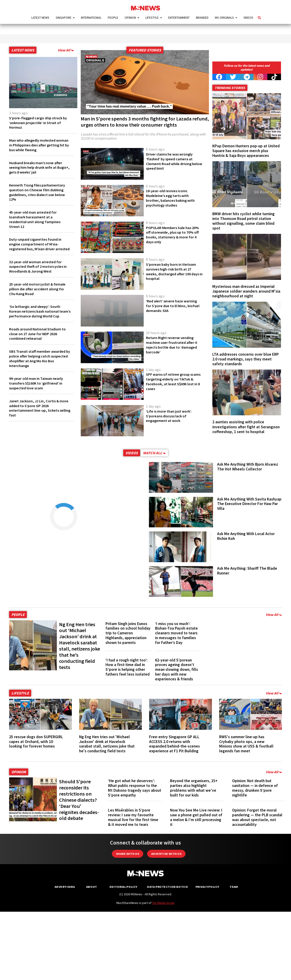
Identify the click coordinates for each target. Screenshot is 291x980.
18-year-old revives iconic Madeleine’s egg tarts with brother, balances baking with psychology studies (172, 198)
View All (66, 50)
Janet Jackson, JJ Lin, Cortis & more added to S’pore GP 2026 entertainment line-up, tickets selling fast (36, 417)
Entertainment (179, 18)
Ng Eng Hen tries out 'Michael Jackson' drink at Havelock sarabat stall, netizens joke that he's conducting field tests (107, 744)
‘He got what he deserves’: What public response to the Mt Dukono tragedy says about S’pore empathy (135, 788)
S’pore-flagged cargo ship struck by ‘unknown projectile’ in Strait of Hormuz (39, 123)
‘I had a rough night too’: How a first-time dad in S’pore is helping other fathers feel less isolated (128, 667)
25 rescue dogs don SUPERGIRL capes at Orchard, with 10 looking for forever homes (36, 742)
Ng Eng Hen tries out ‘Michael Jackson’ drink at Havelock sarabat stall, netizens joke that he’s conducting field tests (80, 646)
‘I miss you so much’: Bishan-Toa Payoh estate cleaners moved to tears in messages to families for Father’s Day (176, 633)
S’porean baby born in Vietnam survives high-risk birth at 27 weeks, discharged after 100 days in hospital (172, 271)
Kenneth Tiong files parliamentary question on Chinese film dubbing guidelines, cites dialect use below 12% (39, 192)
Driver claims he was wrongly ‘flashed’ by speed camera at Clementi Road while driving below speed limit (171, 161)
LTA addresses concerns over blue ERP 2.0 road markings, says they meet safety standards (246, 359)
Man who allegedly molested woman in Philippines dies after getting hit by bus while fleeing (36, 145)
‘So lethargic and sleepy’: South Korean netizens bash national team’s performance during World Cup (38, 318)
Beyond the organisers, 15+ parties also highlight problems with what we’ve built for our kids (194, 788)
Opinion (130, 18)
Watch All (154, 453)
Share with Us (128, 854)
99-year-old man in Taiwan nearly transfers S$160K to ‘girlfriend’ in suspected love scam (38, 393)
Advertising (65, 887)
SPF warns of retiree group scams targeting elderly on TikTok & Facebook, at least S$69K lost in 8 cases (170, 381)
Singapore (64, 18)
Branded (202, 18)
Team (234, 887)
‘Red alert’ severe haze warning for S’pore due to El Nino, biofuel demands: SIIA (174, 306)
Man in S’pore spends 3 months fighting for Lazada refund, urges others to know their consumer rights (145, 122)
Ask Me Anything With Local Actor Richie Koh (246, 536)
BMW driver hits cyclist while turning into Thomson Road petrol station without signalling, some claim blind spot (243, 221)
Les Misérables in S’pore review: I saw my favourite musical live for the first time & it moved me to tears (133, 817)
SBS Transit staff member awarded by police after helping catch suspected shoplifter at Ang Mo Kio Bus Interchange (39, 368)
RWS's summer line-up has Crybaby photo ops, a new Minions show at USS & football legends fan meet (246, 744)
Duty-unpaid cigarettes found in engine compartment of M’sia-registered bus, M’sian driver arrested (37, 246)
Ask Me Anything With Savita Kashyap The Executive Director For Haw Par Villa (249, 504)
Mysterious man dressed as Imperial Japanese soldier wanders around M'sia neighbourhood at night (246, 291)
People (113, 18)
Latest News (40, 18)
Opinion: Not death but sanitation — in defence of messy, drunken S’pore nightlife (255, 788)
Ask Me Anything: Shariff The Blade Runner (247, 571)
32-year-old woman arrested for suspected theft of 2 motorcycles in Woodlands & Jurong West (38, 271)
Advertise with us (166, 854)
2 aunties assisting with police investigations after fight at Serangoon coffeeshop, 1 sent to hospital (246, 427)
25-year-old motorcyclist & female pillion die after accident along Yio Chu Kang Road (39, 294)
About (92, 887)
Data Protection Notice (168, 887)
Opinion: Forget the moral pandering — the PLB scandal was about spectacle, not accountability (257, 817)
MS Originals (224, 18)
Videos (248, 18)
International (91, 18)
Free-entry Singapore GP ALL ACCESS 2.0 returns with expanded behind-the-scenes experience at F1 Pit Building (174, 744)
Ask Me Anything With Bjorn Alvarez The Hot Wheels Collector (248, 467)
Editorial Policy (123, 887)
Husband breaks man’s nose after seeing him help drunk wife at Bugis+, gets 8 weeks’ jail (38, 168)
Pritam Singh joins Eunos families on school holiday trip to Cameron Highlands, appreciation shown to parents (128, 633)
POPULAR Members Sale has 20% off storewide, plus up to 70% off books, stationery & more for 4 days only (172, 235)
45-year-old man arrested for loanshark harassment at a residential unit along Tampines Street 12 (36, 219)
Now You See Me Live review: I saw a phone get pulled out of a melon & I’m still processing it (196, 817)
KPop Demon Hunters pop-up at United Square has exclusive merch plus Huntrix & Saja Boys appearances (246, 151)
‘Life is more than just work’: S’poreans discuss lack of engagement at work (170, 416)
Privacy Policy (207, 887)
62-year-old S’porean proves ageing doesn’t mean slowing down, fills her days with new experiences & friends (177, 670)
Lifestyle (152, 18)
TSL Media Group (163, 903)
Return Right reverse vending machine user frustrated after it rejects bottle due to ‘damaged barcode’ (173, 345)
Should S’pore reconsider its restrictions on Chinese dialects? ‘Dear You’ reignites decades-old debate (79, 800)
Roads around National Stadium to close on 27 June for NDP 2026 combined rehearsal (39, 343)
